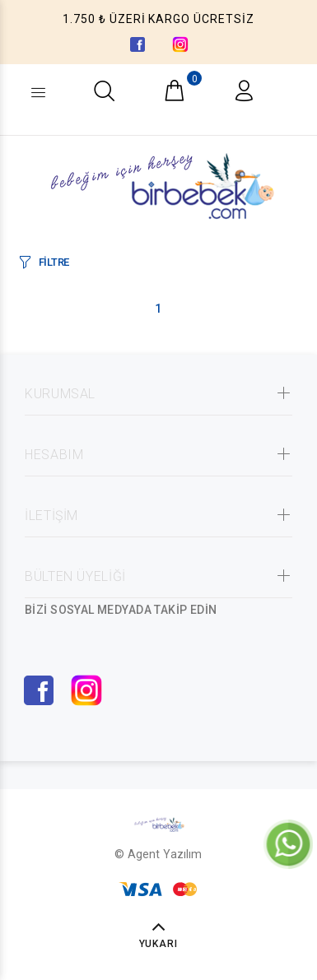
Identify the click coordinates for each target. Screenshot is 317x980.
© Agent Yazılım (158, 854)
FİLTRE (54, 262)
